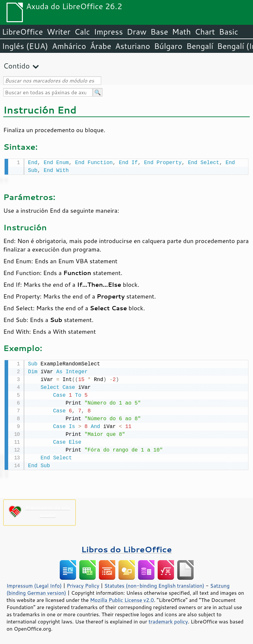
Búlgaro (168, 46)
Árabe (101, 46)
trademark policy (168, 620)
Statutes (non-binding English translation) (154, 584)
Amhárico (69, 46)
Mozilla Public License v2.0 (122, 599)
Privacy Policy (83, 584)
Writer (58, 32)
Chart (205, 32)
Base (159, 32)
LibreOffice (22, 32)
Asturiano (133, 46)
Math (182, 32)
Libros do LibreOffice (127, 548)
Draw (136, 32)
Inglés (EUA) (25, 46)
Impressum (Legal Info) (34, 584)
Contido (16, 66)
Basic (228, 32)
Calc (82, 32)
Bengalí (200, 46)
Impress (109, 32)
